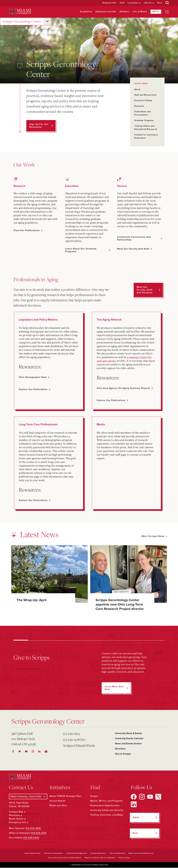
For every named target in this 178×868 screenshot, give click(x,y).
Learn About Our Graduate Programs (81, 250)
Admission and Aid (106, 12)
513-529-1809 (33, 829)
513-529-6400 (31, 838)
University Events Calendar (129, 739)
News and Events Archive (128, 744)
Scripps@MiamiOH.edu (79, 746)
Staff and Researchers (146, 95)
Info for (148, 3)
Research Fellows (143, 100)
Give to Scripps (123, 754)
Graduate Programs (144, 120)
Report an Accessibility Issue (141, 853)
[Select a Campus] (28, 797)
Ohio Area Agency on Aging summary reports (124, 388)
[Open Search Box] (167, 3)
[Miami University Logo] (20, 11)
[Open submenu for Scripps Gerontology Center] (47, 21)
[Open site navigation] (167, 12)
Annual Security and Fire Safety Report (65, 858)
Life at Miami (140, 12)
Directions (120, 749)
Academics (86, 12)
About (137, 89)
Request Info (109, 3)
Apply (156, 12)
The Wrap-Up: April (32, 600)
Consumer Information (53, 853)
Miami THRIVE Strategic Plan (66, 796)
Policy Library (124, 858)
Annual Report (58, 801)
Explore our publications (34, 390)
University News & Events (128, 734)
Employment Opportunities (105, 806)
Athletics (124, 12)
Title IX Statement (117, 853)
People (94, 796)
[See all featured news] (154, 537)
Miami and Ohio (58, 806)
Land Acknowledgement (77, 853)
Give (160, 3)
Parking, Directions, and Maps (107, 815)
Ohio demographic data (33, 377)
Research (139, 106)
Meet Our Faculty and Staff (133, 249)
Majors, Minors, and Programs (106, 801)
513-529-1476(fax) (75, 740)
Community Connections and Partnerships (134, 238)
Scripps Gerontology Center (22, 21)
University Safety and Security (107, 810)
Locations (133, 3)
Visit (122, 3)
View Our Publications (27, 230)
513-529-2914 (71, 734)
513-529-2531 (39, 833)
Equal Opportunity (33, 853)
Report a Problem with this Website (100, 858)
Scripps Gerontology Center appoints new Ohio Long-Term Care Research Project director (120, 605)
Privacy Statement (98, 853)
